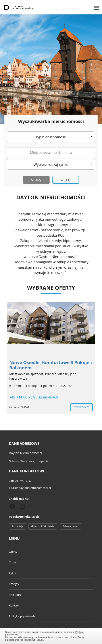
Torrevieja (17, 526)
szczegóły (81, 407)
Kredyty (14, 584)
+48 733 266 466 (20, 481)
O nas (13, 562)
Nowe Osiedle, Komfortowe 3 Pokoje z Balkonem (51, 365)
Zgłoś (12, 573)
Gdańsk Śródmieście (43, 526)
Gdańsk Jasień (70, 526)
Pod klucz (15, 595)
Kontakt (14, 605)
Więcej (66, 180)
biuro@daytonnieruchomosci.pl (30, 488)
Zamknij (51, 635)
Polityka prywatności (23, 616)
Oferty (13, 552)
